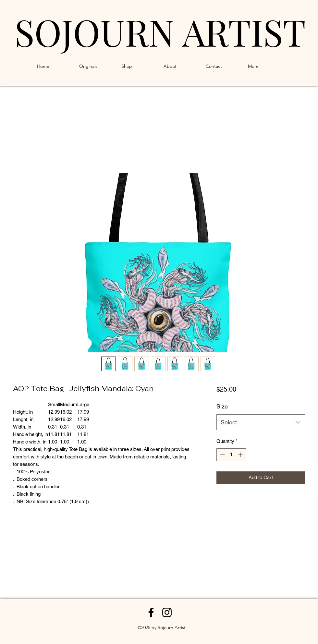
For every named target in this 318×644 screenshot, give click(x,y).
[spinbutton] (231, 455)
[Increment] (241, 455)
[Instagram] (167, 612)
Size (222, 406)
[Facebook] (151, 612)
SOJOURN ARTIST (160, 31)
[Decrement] (222, 455)
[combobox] (261, 422)
